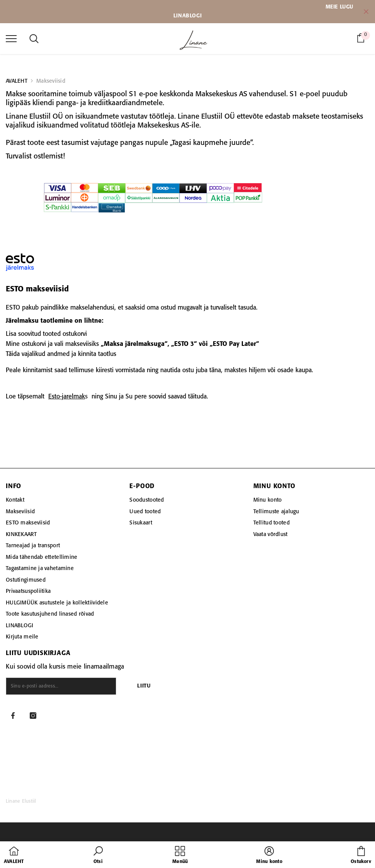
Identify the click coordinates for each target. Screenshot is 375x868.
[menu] (11, 38)
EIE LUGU (342, 7)
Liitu (144, 686)
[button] (98, 856)
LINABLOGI (187, 16)
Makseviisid (51, 81)
